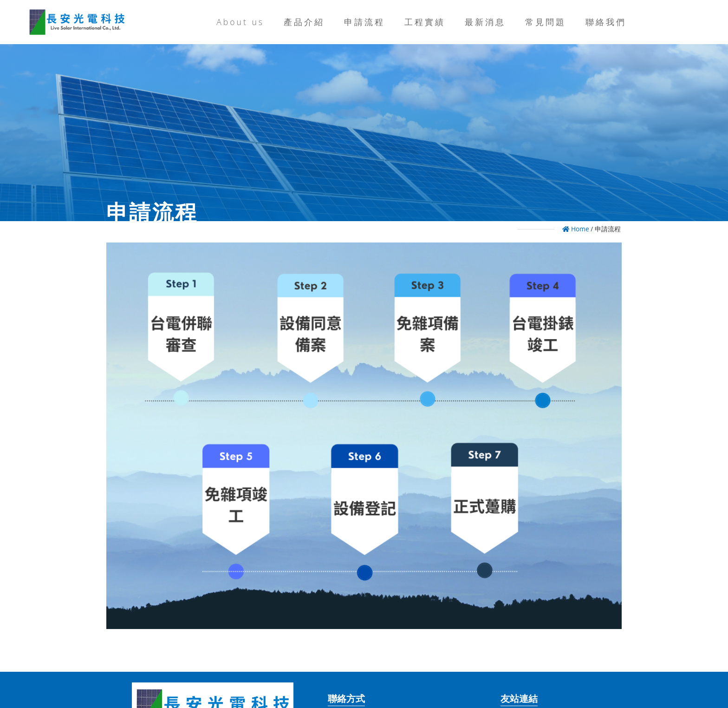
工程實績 (425, 22)
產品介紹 (304, 22)
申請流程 (364, 22)
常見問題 (546, 22)
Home (575, 229)
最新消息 (485, 22)
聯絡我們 (606, 22)
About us (240, 22)
